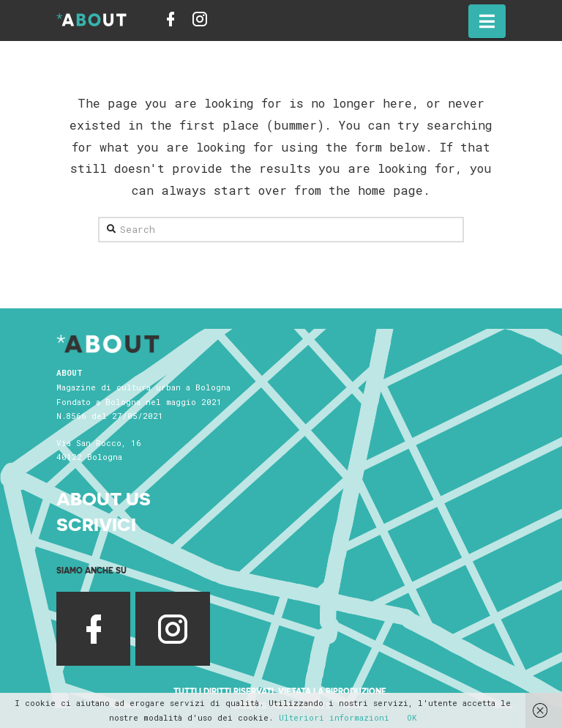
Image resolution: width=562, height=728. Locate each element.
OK (412, 717)
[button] (487, 21)
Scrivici (96, 523)
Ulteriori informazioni (334, 717)
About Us (104, 498)
